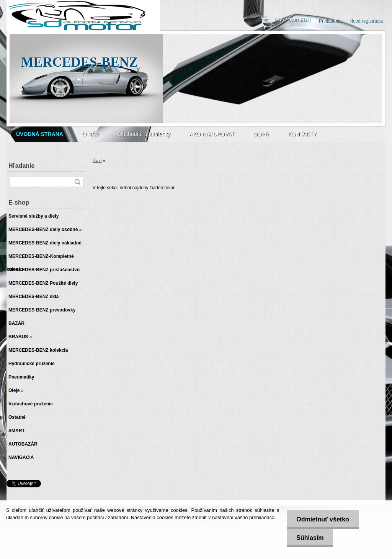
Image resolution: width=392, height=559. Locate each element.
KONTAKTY (302, 134)
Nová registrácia (366, 21)
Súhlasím (310, 538)
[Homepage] (40, 134)
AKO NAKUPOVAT (212, 134)
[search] (77, 182)
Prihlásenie (330, 21)
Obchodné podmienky (144, 134)
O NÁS (91, 134)
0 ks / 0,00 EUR (292, 20)
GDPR (261, 134)
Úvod (97, 161)
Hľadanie (21, 166)
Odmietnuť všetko (323, 519)
